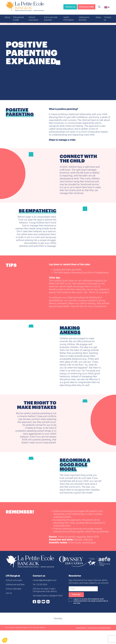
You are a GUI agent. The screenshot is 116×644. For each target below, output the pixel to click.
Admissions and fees (84, 19)
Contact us (70, 7)
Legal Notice (81, 628)
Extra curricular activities (51, 19)
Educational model (18, 19)
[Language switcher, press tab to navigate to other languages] (107, 7)
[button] (5, 640)
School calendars (14, 589)
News (98, 17)
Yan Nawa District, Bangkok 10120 (48, 596)
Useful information (69, 19)
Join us (9, 593)
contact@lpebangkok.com (45, 580)
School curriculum (33, 19)
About (7, 17)
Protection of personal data (99, 628)
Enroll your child (86, 7)
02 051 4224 (42, 585)
